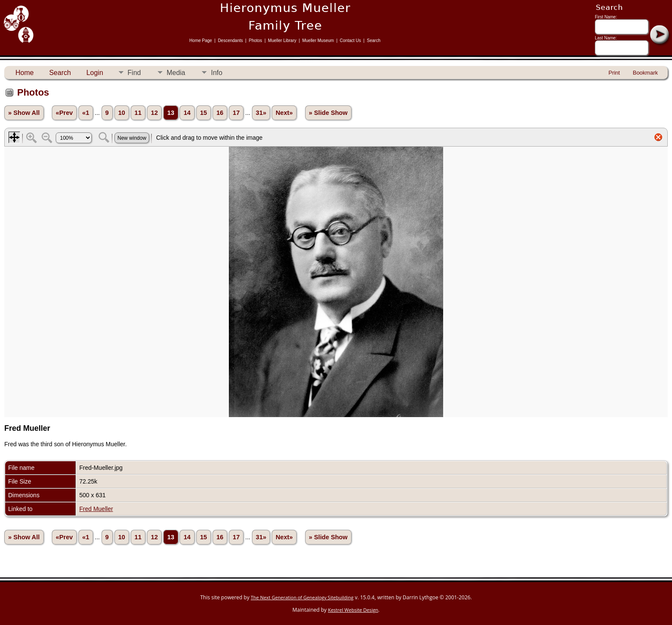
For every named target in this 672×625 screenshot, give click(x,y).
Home (25, 73)
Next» (284, 113)
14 (187, 113)
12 (154, 113)
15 (204, 113)
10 (122, 113)
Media (176, 73)
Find (134, 73)
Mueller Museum (318, 41)
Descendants (230, 41)
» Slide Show (328, 113)
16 (220, 113)
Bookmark (645, 73)
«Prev (64, 113)
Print (614, 73)
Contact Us (350, 41)
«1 (86, 113)
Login (94, 73)
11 (138, 113)
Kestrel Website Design (353, 610)
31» (261, 113)
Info (217, 73)
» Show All (24, 113)
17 (236, 113)
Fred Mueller (96, 509)
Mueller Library (282, 41)
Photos (255, 41)
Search (374, 41)
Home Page (201, 41)
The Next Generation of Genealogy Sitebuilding (302, 597)
